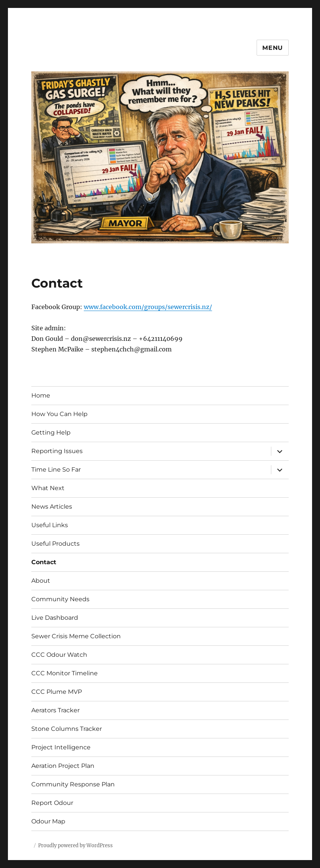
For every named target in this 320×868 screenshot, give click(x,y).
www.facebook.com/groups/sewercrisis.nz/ (148, 307)
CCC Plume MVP (57, 692)
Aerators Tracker (55, 710)
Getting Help (51, 432)
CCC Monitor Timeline (65, 673)
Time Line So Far (56, 470)
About (41, 581)
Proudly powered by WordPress (75, 846)
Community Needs (60, 599)
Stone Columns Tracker (67, 729)
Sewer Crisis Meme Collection (76, 636)
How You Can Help (59, 414)
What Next (48, 488)
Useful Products (55, 544)
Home (41, 395)
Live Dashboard (55, 618)
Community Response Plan (73, 784)
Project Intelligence (61, 747)
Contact (44, 562)
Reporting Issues (57, 451)
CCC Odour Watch (59, 655)
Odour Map (48, 821)
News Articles (52, 507)
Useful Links (50, 525)
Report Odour (52, 803)
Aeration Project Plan (63, 766)
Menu (273, 48)
